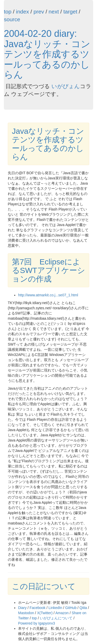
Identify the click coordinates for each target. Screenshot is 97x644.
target (70, 12)
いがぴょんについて (56, 618)
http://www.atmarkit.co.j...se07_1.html (48, 295)
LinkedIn (55, 608)
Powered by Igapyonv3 (36, 623)
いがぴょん (66, 86)
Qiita (83, 608)
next (54, 12)
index (23, 12)
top (8, 12)
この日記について (44, 586)
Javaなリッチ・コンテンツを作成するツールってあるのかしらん (48, 144)
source (12, 19)
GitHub (71, 608)
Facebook (37, 608)
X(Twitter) (45, 613)
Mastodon (26, 613)
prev (39, 12)
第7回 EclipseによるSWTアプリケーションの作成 (48, 270)
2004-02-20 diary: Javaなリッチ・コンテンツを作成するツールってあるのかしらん (47, 54)
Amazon (62, 613)
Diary (22, 608)
